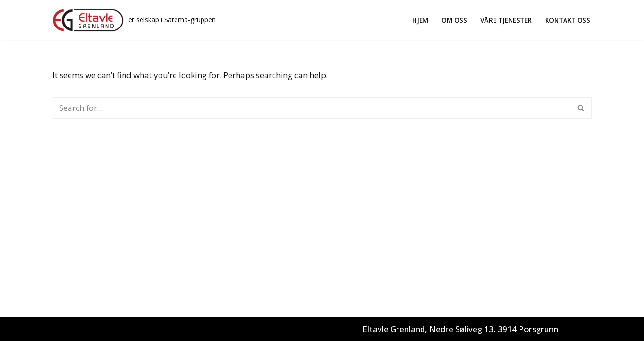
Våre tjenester (506, 20)
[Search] (312, 108)
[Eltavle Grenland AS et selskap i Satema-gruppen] (134, 20)
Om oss (454, 20)
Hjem (420, 20)
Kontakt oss (568, 20)
